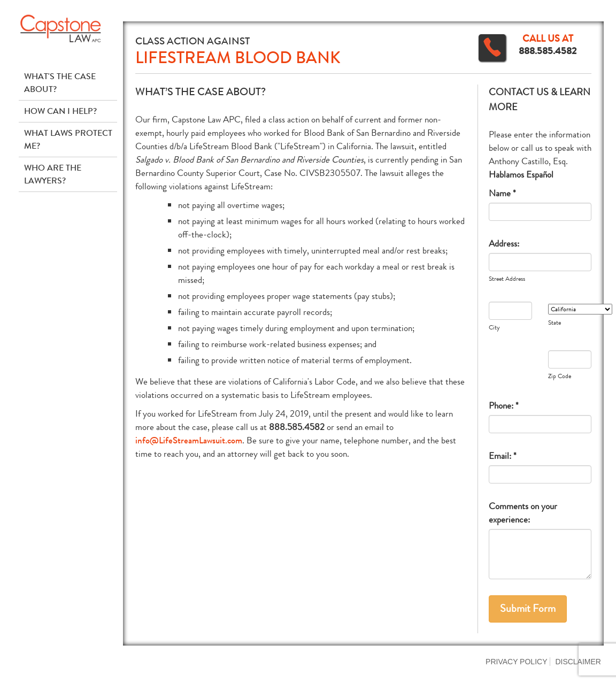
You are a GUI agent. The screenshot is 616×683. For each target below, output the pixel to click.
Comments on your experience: (523, 513)
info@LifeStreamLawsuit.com (189, 440)
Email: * (503, 456)
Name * (502, 193)
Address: (504, 244)
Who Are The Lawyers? (53, 174)
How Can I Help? (60, 111)
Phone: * (504, 406)
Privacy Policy (516, 662)
